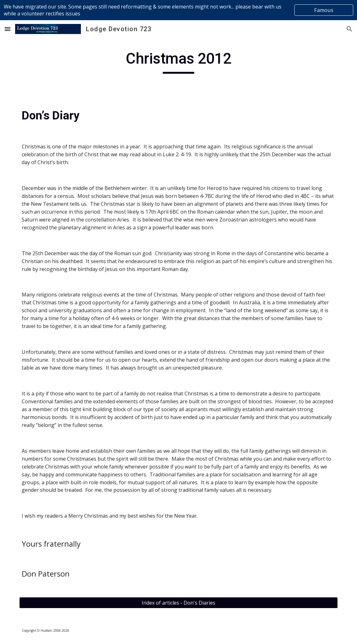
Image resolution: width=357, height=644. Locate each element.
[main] (178, 61)
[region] (178, 10)
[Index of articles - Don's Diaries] (178, 603)
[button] (8, 29)
